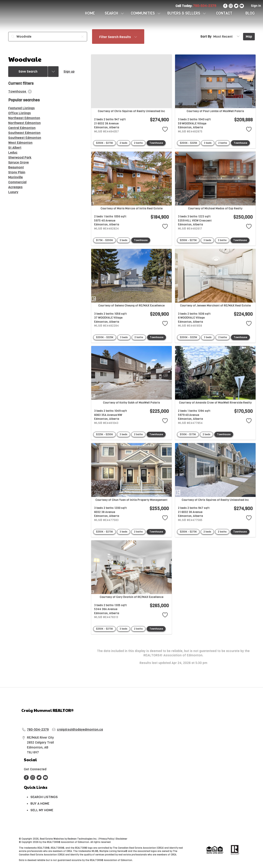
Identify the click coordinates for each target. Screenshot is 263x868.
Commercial (17, 182)
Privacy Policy (107, 839)
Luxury (13, 192)
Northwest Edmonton (24, 123)
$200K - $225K (189, 143)
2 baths (138, 143)
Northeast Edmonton (24, 118)
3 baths (222, 240)
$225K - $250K (104, 434)
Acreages (15, 187)
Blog (250, 13)
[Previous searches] (53, 72)
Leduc (13, 153)
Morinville (16, 177)
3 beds (208, 143)
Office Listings (20, 113)
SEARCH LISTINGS (44, 797)
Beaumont (16, 167)
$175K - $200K (104, 240)
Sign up (69, 71)
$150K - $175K (188, 434)
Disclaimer (122, 839)
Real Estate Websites (52, 839)
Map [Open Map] (249, 37)
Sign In (256, 6)
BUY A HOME (40, 804)
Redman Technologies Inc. (83, 839)
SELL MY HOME (42, 810)
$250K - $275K (104, 143)
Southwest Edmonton (25, 138)
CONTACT (224, 13)
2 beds (123, 143)
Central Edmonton (22, 128)
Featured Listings (21, 108)
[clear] (30, 92)
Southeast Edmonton (24, 133)
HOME (90, 13)
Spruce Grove (18, 162)
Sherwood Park (20, 157)
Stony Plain (17, 172)
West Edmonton (20, 143)
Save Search (28, 71)
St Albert (15, 148)
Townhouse (156, 143)
